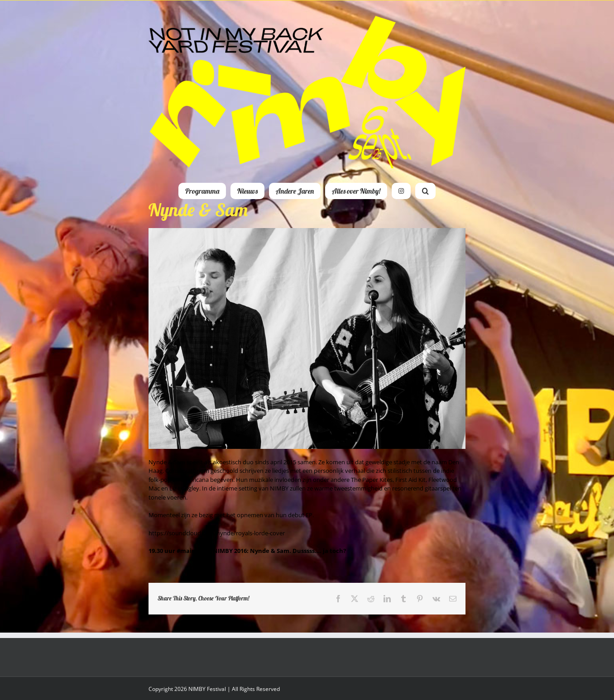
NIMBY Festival (207, 689)
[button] (425, 191)
